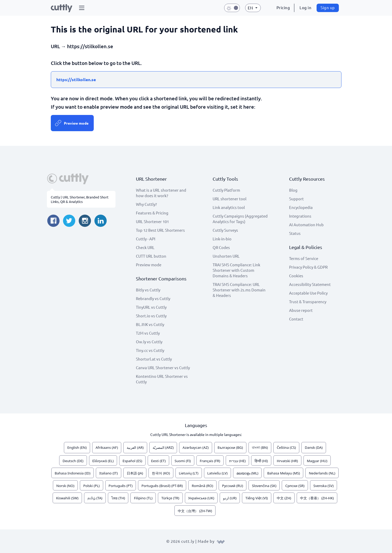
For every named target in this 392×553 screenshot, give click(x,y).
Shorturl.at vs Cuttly (154, 359)
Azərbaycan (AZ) (196, 447)
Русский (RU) (233, 486)
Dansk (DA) (314, 447)
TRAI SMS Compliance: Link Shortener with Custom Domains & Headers (236, 270)
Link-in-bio (222, 239)
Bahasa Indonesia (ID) (73, 473)
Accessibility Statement (310, 284)
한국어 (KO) (161, 473)
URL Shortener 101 (152, 221)
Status (295, 233)
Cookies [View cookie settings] (296, 276)
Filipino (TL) (143, 498)
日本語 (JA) (135, 473)
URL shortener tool (230, 199)
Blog (293, 190)
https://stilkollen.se (76, 79)
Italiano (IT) (109, 473)
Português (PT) (121, 486)
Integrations (300, 216)
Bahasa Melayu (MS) (283, 473)
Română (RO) (202, 486)
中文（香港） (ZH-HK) (317, 498)
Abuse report (301, 310)
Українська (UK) (201, 498)
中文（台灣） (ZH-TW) (195, 511)
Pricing (283, 7)
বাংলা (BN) (260, 447)
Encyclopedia (301, 207)
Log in (305, 7)
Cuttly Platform (226, 190)
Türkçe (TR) (170, 498)
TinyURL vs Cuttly (151, 307)
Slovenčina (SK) (264, 486)
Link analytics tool (229, 207)
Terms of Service (304, 258)
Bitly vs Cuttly (148, 290)
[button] (82, 8)
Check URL (145, 247)
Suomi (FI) (183, 461)
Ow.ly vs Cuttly (149, 342)
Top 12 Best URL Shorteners (160, 230)
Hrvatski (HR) (287, 461)
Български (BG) (230, 447)
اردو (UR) (230, 498)
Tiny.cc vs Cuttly (150, 350)
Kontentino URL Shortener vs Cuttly (162, 379)
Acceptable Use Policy (308, 293)
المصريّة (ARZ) (163, 447)
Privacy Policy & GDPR (308, 267)
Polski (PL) (92, 486)
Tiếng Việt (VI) (257, 498)
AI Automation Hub (306, 225)
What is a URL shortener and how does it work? (161, 193)
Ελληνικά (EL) (103, 461)
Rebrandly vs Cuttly (153, 298)
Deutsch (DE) (73, 461)
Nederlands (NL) (322, 473)
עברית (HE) (238, 461)
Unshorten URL (226, 256)
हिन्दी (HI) (261, 461)
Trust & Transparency (308, 302)
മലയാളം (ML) (247, 473)
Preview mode (76, 123)
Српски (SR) (295, 486)
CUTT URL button (151, 256)
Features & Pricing (152, 213)
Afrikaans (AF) (107, 447)
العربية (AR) (135, 447)
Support (296, 199)
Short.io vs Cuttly (151, 316)
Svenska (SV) (324, 486)
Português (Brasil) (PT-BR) (162, 486)
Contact (296, 319)
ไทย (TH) (118, 498)
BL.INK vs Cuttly (150, 324)
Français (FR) (210, 461)
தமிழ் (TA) (95, 498)
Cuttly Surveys (225, 230)
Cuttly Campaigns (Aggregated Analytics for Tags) (240, 219)
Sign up (328, 7)
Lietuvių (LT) (189, 473)
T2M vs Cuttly (148, 333)
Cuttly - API (146, 239)
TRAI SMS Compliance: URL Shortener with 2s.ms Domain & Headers (239, 290)
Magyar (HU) (317, 461)
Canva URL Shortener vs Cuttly (163, 367)
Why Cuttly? (146, 204)
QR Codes (221, 247)
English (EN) (77, 447)
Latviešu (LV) (217, 473)
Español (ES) (132, 461)
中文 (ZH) (284, 498)
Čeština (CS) (286, 447)
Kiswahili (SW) (67, 498)
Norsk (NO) (65, 486)
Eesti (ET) (158, 461)
